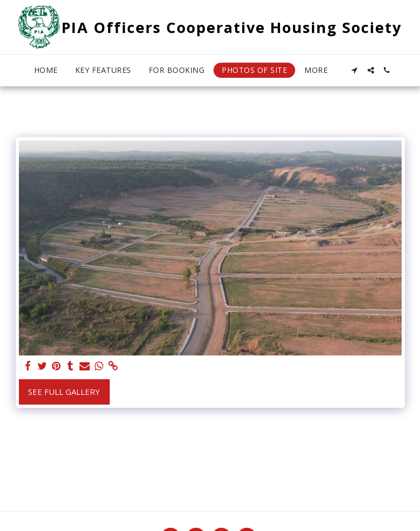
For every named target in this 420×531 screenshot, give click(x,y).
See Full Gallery (64, 392)
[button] (355, 70)
